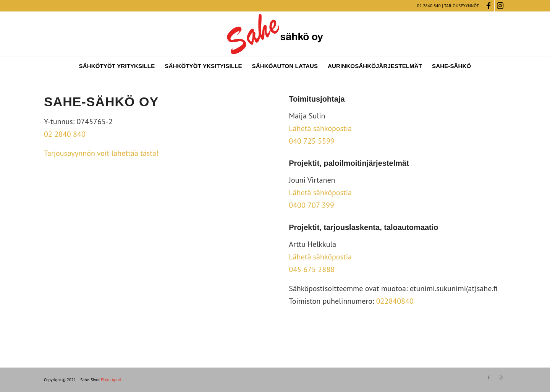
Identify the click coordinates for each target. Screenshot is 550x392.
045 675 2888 (312, 269)
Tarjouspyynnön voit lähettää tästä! (101, 153)
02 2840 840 (429, 6)
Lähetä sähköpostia (320, 128)
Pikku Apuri (111, 380)
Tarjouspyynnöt (462, 6)
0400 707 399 (311, 205)
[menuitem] (117, 66)
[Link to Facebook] (489, 6)
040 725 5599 (312, 141)
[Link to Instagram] (500, 6)
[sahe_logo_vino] (275, 34)
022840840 (395, 301)
